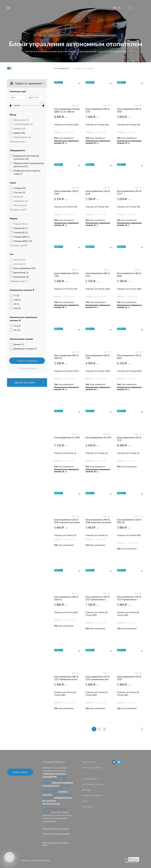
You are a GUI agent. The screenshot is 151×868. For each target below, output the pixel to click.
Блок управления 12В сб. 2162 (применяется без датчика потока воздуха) (98, 678)
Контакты (87, 807)
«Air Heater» (68, 795)
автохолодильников (51, 804)
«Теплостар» (63, 777)
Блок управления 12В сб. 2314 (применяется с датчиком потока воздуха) (130, 598)
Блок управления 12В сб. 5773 (129, 192)
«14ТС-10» (55, 780)
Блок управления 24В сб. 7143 (98, 110)
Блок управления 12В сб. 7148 (66, 192)
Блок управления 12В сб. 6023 (129, 357)
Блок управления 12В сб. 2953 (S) (129, 521)
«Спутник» (47, 789)
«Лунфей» (47, 783)
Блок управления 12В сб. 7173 (129, 439)
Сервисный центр (92, 796)
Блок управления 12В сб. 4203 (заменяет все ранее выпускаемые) (67, 521)
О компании (90, 779)
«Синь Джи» (48, 798)
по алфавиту (89, 68)
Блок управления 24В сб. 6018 (129, 275)
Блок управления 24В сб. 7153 (98, 275)
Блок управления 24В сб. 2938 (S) (66, 598)
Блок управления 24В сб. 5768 (129, 110)
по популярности (62, 68)
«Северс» (65, 780)
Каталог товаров (92, 768)
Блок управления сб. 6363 (67, 438)
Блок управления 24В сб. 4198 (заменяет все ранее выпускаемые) (98, 521)
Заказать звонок (20, 772)
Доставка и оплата (93, 784)
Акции (86, 773)
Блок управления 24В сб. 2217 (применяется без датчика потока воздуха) (66, 678)
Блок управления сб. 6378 (98, 438)
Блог (85, 801)
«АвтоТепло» (58, 789)
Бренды (86, 790)
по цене (78, 68)
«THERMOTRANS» (50, 792)
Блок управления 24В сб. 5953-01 (66, 357)
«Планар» (64, 786)
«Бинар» (46, 780)
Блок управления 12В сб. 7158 (98, 357)
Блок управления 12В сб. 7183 (66, 275)
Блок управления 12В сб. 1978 (129, 678)
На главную (89, 762)
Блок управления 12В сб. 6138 (98, 192)
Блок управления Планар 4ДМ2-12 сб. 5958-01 (67, 110)
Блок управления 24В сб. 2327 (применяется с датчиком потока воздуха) (98, 598)
